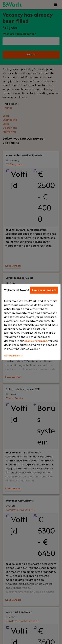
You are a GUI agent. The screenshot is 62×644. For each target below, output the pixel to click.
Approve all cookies (44, 290)
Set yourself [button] (13, 356)
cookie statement (36, 341)
